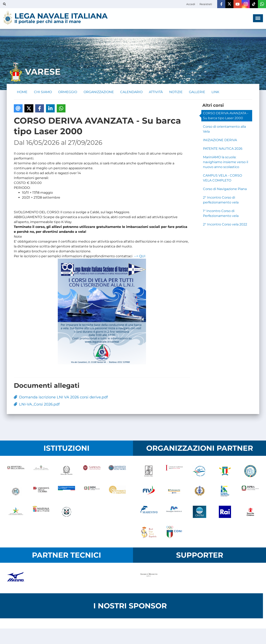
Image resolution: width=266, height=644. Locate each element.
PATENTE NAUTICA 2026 (223, 149)
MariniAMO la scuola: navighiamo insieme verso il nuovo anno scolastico (226, 162)
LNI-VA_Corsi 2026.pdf (37, 404)
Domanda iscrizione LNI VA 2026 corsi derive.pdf (61, 397)
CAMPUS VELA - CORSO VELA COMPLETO (222, 178)
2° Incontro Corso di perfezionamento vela (221, 200)
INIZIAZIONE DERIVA (220, 140)
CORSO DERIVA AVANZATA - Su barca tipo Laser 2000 (226, 116)
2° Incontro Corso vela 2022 (225, 224)
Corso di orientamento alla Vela (224, 129)
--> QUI (140, 256)
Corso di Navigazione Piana (225, 189)
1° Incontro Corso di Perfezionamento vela (221, 213)
